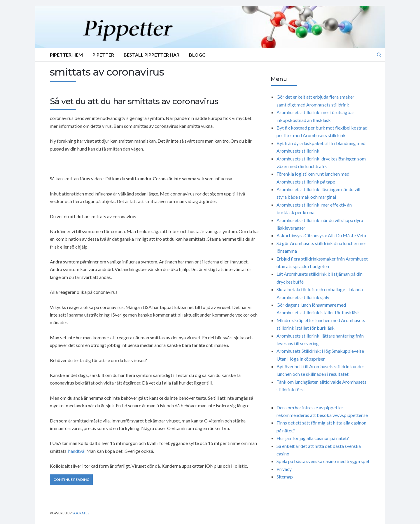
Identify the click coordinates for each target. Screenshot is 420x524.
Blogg (197, 55)
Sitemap (285, 477)
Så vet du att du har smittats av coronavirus (134, 101)
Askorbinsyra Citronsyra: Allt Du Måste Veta (321, 235)
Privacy (284, 469)
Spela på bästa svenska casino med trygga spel (323, 461)
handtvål (77, 451)
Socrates (81, 513)
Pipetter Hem (66, 55)
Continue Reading (71, 480)
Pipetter (103, 55)
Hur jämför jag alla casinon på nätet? (313, 438)
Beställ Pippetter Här (152, 55)
